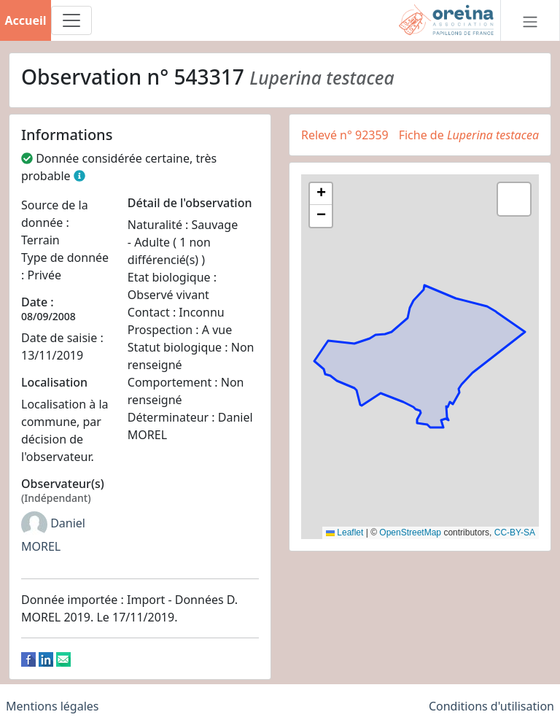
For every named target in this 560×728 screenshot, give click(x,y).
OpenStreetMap (410, 533)
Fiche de (469, 135)
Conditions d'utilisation (491, 706)
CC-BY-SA (515, 533)
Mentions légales (52, 706)
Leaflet (345, 533)
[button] (321, 194)
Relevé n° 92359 (345, 135)
